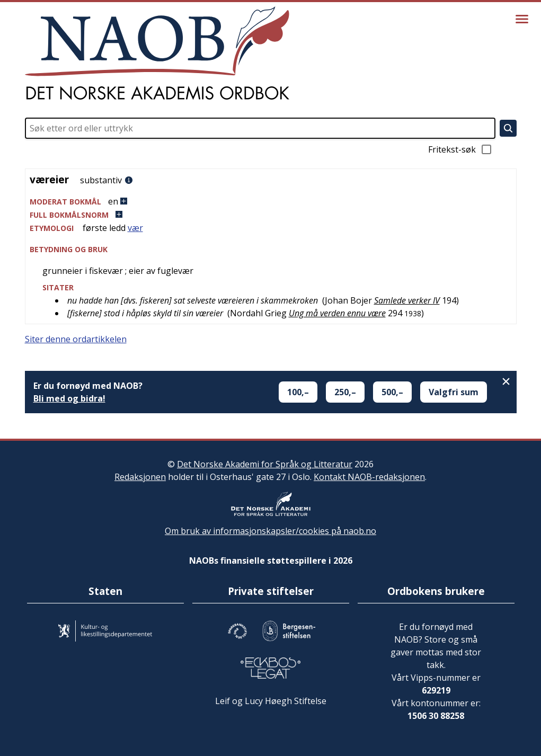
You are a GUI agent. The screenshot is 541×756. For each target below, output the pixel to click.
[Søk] (508, 128)
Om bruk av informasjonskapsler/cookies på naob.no (270, 531)
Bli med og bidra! (69, 398)
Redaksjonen (140, 477)
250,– (345, 392)
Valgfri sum (454, 392)
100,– (298, 392)
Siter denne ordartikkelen (76, 339)
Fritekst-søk (460, 149)
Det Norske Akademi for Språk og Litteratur (265, 464)
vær (135, 228)
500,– (392, 392)
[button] (271, 202)
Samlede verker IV (407, 300)
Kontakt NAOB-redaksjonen (369, 477)
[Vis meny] (522, 19)
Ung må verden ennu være (337, 313)
